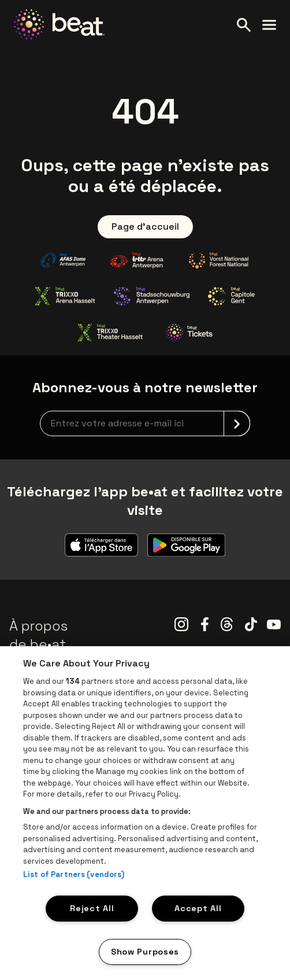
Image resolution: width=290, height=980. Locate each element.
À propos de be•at (38, 635)
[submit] (237, 423)
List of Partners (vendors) (74, 874)
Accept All (198, 908)
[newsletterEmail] (145, 423)
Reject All (92, 908)
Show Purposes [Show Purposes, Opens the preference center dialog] (145, 952)
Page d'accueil (145, 226)
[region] (145, 813)
